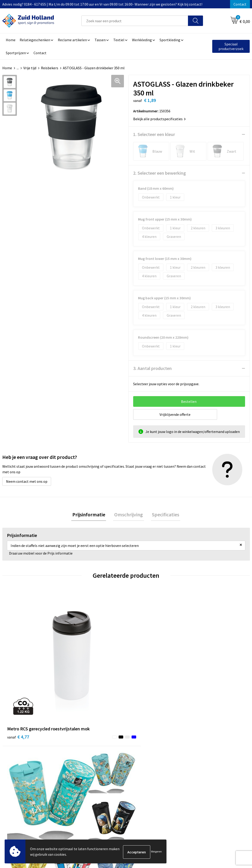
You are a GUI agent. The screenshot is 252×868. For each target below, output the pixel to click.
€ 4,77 (18, 668)
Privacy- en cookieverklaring (214, 761)
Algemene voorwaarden (210, 753)
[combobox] (135, 21)
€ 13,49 (81, 674)
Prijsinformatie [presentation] (91, 515)
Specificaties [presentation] (163, 515)
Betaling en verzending (118, 767)
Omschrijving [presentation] (129, 515)
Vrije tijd (30, 68)
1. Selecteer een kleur (154, 134)
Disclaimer (200, 767)
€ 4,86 (142, 674)
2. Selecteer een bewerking (160, 173)
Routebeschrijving (115, 774)
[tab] (91, 515)
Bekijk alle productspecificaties (159, 119)
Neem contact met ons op (27, 481)
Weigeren (156, 852)
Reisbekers (50, 68)
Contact (240, 4)
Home (7, 68)
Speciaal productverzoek (231, 46)
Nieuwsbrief (110, 761)
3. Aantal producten (152, 368)
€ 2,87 (204, 674)
